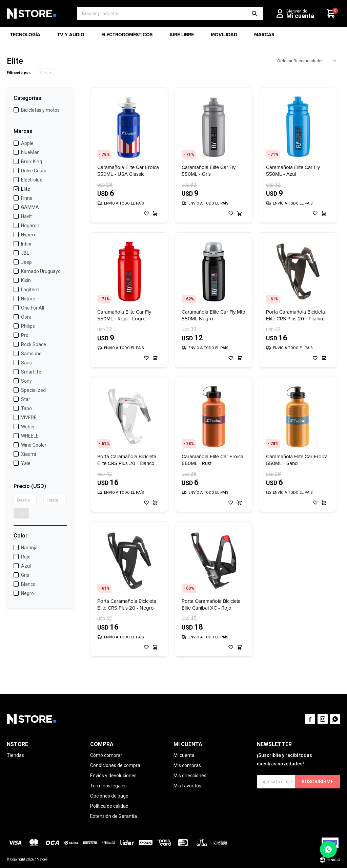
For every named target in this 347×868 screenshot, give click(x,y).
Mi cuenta (184, 755)
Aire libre (182, 37)
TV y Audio (71, 37)
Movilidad (224, 37)
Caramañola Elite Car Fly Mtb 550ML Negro (213, 315)
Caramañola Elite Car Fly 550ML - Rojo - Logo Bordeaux (124, 315)
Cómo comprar (106, 755)
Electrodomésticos (127, 37)
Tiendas (15, 755)
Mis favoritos (187, 786)
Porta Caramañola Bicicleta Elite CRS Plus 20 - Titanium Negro (297, 315)
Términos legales (108, 786)
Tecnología (25, 37)
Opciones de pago (109, 796)
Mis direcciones (190, 776)
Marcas (264, 37)
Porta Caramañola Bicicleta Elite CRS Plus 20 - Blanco (127, 460)
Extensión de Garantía (114, 816)
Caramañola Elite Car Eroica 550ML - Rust (212, 460)
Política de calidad (109, 806)
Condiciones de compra (115, 765)
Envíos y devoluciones (113, 776)
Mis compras (187, 765)
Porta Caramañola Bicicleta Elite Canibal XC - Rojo (211, 605)
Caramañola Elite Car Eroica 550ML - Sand (297, 460)
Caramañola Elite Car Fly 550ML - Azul (293, 171)
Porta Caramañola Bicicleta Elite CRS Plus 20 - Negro (127, 605)
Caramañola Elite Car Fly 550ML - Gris (209, 171)
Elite (43, 73)
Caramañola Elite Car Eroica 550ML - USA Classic (128, 171)
